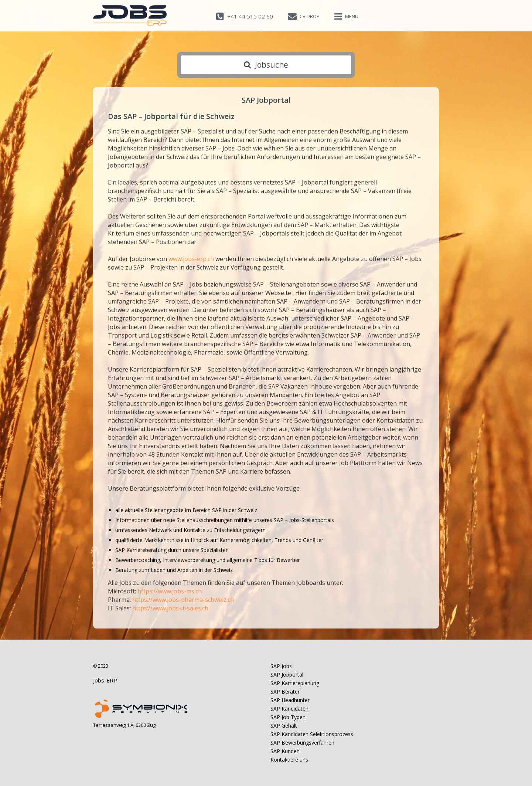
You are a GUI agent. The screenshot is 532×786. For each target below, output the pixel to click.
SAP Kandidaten (289, 709)
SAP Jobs (281, 666)
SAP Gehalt (284, 726)
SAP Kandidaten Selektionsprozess (312, 734)
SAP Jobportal (287, 675)
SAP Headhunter (290, 700)
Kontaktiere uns (289, 760)
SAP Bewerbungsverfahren (302, 743)
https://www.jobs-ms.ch (170, 591)
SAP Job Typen (288, 717)
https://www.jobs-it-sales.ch (170, 608)
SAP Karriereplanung (295, 683)
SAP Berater (285, 692)
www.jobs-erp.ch (192, 259)
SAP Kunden (285, 751)
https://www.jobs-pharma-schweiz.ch (183, 600)
